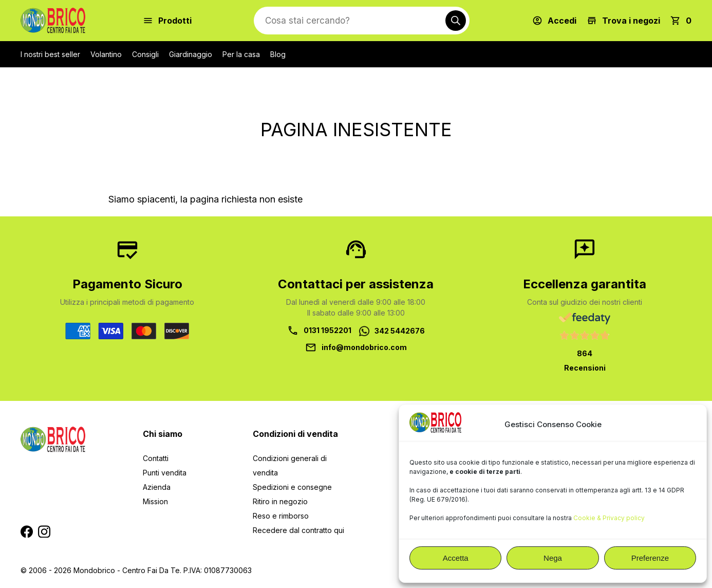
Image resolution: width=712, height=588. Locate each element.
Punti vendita (165, 473)
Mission (155, 501)
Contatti (156, 458)
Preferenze (650, 558)
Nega (553, 558)
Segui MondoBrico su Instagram (44, 531)
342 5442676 (400, 331)
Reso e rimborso (281, 516)
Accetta (456, 558)
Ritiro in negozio (280, 501)
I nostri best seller (50, 54)
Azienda (157, 487)
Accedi (562, 21)
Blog (278, 54)
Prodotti (175, 21)
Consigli (145, 54)
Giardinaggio (191, 54)
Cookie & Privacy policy (609, 518)
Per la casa (241, 54)
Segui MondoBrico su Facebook (27, 531)
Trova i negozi (631, 21)
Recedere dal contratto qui (298, 530)
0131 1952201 (327, 330)
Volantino (106, 54)
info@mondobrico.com (364, 347)
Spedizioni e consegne (292, 487)
